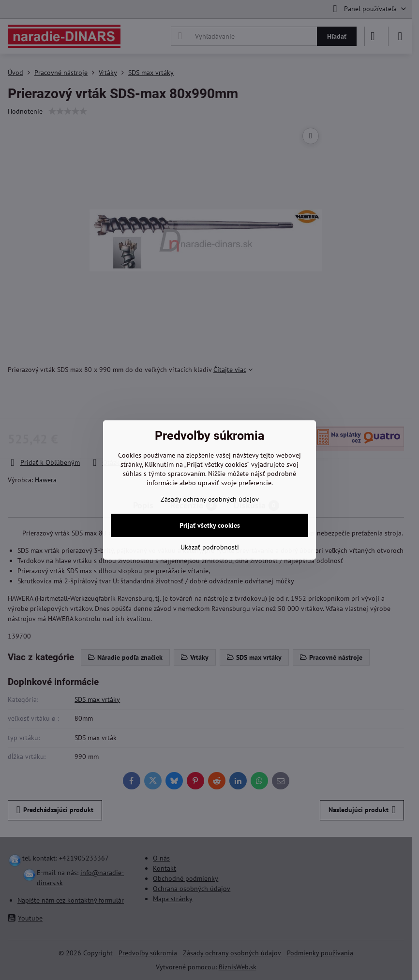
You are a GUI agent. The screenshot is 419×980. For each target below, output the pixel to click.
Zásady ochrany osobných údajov (210, 499)
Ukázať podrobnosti (210, 547)
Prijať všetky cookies (210, 525)
